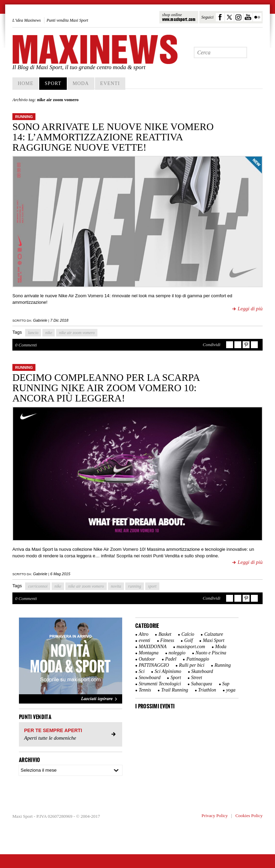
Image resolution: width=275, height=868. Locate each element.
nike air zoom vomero (77, 333)
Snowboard (150, 678)
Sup (226, 684)
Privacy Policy (215, 816)
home (25, 83)
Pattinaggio (198, 659)
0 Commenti (26, 345)
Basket (165, 634)
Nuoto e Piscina (211, 653)
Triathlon (207, 690)
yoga (231, 690)
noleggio (177, 653)
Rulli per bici (192, 665)
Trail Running (174, 690)
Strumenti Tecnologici (160, 684)
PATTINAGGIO (154, 665)
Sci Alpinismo (168, 671)
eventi (144, 640)
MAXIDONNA (153, 647)
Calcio (188, 634)
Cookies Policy (249, 816)
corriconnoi (38, 586)
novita (116, 586)
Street (197, 678)
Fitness (167, 640)
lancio (33, 333)
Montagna (149, 653)
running (135, 586)
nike (49, 333)
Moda (81, 83)
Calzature (214, 634)
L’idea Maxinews (27, 20)
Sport (53, 83)
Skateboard (202, 671)
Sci (142, 671)
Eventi (110, 83)
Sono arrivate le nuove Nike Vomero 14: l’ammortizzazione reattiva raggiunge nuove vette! (113, 137)
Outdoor (147, 659)
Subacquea (202, 684)
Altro (144, 634)
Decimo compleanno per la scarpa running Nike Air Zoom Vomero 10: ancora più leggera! (106, 388)
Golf (188, 640)
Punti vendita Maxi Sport (67, 20)
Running (24, 117)
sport (152, 586)
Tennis (145, 690)
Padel (171, 659)
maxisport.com (191, 647)
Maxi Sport (214, 640)
